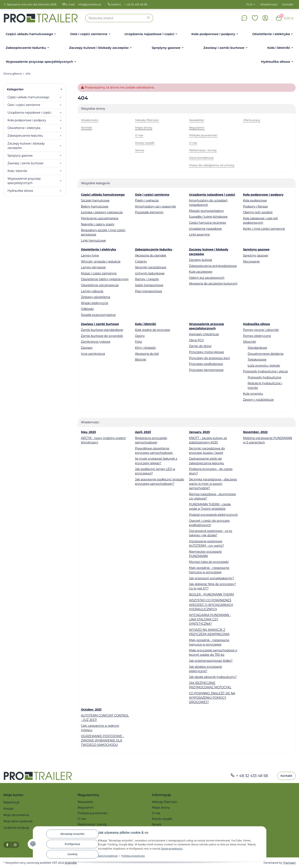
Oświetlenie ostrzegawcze (100, 285)
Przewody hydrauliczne (265, 377)
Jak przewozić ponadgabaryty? (211, 578)
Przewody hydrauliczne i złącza (265, 371)
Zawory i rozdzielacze (258, 400)
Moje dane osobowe (18, 821)
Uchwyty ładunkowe (150, 273)
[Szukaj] (115, 18)
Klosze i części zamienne (99, 273)
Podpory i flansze (255, 206)
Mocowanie (251, 262)
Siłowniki (249, 342)
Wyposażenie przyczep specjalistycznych (24, 181)
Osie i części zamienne (24, 105)
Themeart (289, 863)
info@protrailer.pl (90, 4)
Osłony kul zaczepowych (207, 278)
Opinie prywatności (172, 849)
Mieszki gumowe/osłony (206, 211)
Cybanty (141, 262)
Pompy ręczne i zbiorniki (261, 330)
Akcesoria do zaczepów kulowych (213, 284)
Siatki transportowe (149, 285)
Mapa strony (161, 808)
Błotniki (141, 360)
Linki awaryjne (199, 234)
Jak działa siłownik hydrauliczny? (213, 677)
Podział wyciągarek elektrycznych (213, 515)
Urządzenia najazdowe (205, 229)
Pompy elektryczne (257, 336)
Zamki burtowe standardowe (102, 330)
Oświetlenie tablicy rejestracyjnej (105, 279)
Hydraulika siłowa (20, 191)
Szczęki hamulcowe (95, 200)
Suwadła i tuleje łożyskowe (208, 217)
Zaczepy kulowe (201, 260)
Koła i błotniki (17, 171)
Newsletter (86, 802)
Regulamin (86, 808)
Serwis (157, 824)
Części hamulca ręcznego (207, 223)
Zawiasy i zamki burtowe (25, 163)
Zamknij (72, 854)
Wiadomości (269, 4)
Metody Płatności (164, 802)
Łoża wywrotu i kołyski (264, 366)
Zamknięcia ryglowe (96, 342)
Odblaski (87, 309)
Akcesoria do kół (147, 354)
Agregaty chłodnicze (204, 334)
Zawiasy (87, 348)
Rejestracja (11, 802)
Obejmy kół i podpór (258, 212)
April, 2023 (143, 432)
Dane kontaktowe (108, 856)
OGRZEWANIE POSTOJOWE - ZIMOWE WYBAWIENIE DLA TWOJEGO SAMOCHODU (102, 740)
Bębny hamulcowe (95, 206)
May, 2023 (88, 432)
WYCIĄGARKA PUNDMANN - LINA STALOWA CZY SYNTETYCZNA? (210, 619)
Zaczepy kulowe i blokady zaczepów (26, 146)
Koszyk (8, 809)
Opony (140, 336)
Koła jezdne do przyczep (153, 330)
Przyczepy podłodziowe (206, 364)
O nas (82, 819)
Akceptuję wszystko (72, 834)
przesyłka (71, 863)
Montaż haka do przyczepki (209, 562)
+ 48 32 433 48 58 (138, 4)
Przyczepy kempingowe (206, 370)
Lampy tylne (90, 255)
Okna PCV (196, 340)
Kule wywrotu (253, 394)
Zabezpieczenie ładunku (25, 136)
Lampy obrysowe (93, 267)
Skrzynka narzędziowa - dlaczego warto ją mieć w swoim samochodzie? (213, 484)
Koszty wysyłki (162, 819)
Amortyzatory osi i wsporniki (156, 206)
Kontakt (288, 4)
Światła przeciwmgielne (98, 315)
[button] (255, 18)
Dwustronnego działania (266, 354)
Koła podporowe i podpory (27, 120)
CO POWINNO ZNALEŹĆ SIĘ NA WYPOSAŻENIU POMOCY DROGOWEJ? (212, 698)
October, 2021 (91, 710)
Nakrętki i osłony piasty (98, 224)
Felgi (138, 342)
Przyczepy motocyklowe (206, 352)
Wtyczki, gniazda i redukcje (101, 262)
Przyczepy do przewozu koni (210, 358)
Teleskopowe (257, 360)
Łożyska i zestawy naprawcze (102, 212)
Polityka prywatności (135, 856)
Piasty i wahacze (147, 200)
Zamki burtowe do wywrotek (102, 336)
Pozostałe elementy (149, 212)
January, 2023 (199, 432)
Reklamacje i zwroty (92, 824)
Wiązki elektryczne (95, 303)
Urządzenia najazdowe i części (29, 113)
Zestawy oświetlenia (96, 297)
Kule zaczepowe (201, 272)
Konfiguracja (72, 844)
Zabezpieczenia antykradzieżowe (213, 266)
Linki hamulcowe (93, 241)
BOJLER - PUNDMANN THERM (211, 594)
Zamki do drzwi (200, 346)
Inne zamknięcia (93, 354)
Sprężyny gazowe (255, 255)
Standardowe (257, 348)
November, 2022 (255, 432)
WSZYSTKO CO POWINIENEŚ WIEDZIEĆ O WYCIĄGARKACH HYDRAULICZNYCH (211, 605)
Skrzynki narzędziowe (151, 267)
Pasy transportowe (149, 291)
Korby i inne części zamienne (264, 229)
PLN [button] (249, 4)
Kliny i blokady (145, 348)
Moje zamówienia (16, 815)
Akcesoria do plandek (151, 255)
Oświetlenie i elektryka (24, 128)
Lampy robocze (92, 291)
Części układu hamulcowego (28, 97)
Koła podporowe (255, 200)
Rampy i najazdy (147, 279)
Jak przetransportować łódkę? (211, 661)
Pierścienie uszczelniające (100, 218)
